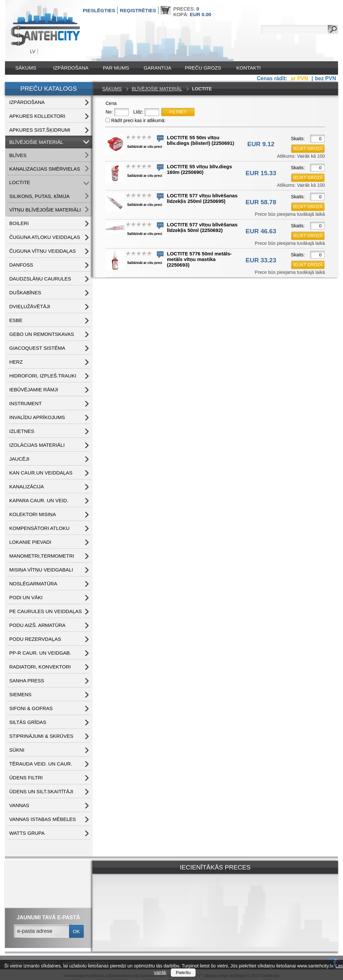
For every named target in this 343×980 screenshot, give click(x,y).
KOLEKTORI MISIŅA (32, 514)
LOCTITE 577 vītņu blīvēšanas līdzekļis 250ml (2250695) (202, 198)
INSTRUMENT (25, 403)
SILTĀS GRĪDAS (28, 722)
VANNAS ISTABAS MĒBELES (43, 819)
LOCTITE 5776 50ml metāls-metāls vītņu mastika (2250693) (199, 259)
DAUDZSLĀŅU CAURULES (40, 279)
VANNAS (19, 805)
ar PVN (300, 78)
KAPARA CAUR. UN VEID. (39, 500)
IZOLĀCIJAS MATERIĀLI (37, 445)
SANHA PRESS (27, 681)
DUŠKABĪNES (25, 293)
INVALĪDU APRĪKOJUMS (37, 417)
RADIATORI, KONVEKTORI (40, 667)
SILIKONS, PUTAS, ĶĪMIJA (39, 196)
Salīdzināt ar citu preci (144, 147)
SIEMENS (20, 694)
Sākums (26, 68)
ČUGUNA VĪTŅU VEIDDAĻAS (43, 251)
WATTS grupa (27, 833)
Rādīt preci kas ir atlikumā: (138, 120)
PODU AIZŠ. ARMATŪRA (37, 625)
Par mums (116, 68)
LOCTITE (20, 182)
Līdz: (138, 112)
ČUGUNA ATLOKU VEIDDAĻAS (45, 237)
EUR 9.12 (261, 144)
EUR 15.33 (261, 173)
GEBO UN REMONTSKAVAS (42, 334)
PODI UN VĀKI (26, 597)
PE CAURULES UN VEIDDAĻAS (46, 611)
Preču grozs (203, 68)
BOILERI (19, 223)
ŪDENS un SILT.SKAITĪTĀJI (41, 791)
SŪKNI (17, 750)
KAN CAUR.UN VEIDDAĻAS (41, 473)
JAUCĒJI (19, 459)
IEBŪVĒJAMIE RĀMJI (34, 390)
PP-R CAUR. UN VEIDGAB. (40, 653)
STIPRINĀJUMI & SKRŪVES (41, 736)
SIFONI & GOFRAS (31, 708)
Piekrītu (183, 973)
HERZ (16, 362)
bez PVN (326, 78)
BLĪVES (18, 155)
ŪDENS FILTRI (26, 778)
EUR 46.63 (261, 231)
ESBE (16, 320)
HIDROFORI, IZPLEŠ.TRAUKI (43, 376)
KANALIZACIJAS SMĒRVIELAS (45, 169)
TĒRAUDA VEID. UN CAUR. (41, 764)
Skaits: (298, 139)
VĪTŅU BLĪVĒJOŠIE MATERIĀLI (45, 210)
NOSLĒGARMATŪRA (33, 584)
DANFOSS (21, 265)
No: (109, 112)
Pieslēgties (99, 10)
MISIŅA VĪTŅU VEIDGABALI (41, 570)
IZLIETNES (22, 431)
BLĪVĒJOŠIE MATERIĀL (36, 142)
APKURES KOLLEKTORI (37, 116)
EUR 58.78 (261, 202)
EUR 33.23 (261, 260)
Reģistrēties (138, 10)
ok (77, 931)
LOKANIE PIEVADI (30, 542)
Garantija (157, 68)
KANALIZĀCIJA (27, 487)
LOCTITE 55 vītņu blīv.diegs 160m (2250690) (199, 169)
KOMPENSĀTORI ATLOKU (39, 528)
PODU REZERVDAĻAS (35, 639)
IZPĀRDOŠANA (71, 68)
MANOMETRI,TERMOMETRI (42, 556)
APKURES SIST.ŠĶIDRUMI (40, 130)
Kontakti (249, 68)
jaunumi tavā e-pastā (48, 917)
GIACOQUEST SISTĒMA (37, 348)
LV (33, 51)
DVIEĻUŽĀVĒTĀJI (30, 306)
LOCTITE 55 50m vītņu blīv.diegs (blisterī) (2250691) (201, 140)
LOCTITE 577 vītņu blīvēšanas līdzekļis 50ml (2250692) (202, 227)
